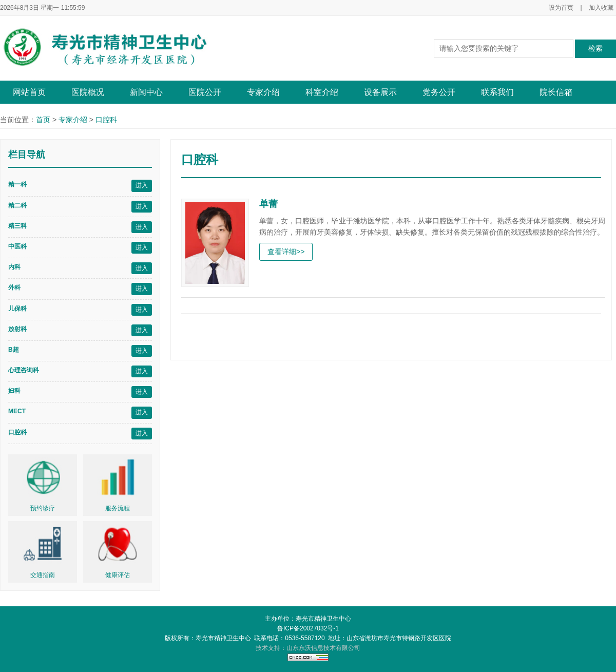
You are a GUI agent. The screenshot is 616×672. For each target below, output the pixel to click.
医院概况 (88, 92)
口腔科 (106, 120)
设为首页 (561, 8)
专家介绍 (263, 92)
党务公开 (439, 92)
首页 (43, 120)
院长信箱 (556, 92)
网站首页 (29, 92)
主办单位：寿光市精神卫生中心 (308, 619)
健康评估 (118, 575)
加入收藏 (601, 8)
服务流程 (118, 508)
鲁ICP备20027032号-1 (308, 628)
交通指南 (43, 575)
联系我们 (497, 92)
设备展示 (380, 92)
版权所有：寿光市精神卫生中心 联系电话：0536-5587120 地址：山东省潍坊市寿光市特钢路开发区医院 (308, 638)
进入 (142, 185)
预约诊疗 (43, 508)
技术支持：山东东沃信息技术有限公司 (308, 648)
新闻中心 (146, 92)
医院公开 (205, 92)
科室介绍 (322, 92)
